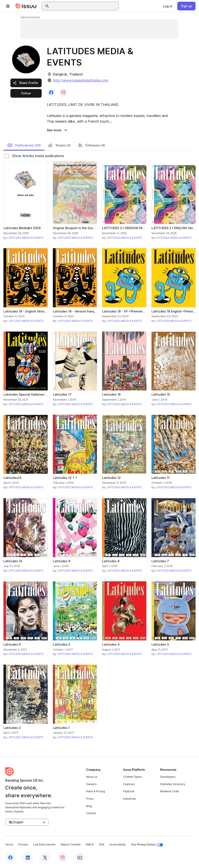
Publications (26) (24, 145)
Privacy (23, 844)
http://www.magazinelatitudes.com (81, 80)
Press (90, 799)
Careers (91, 784)
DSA (102, 844)
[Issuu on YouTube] (80, 858)
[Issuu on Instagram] (62, 858)
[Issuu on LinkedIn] (28, 858)
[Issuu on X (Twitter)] (45, 858)
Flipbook (129, 791)
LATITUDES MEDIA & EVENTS (25, 238)
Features (129, 784)
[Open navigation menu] (8, 6)
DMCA (90, 844)
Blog (89, 806)
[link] (168, 6)
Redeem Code (170, 791)
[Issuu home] (26, 6)
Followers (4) (91, 145)
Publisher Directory (173, 784)
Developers (168, 777)
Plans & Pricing (95, 791)
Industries (130, 799)
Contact (91, 813)
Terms (9, 844)
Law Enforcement (44, 844)
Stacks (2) (59, 145)
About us (92, 777)
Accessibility (118, 844)
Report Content (71, 844)
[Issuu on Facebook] (10, 858)
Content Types (132, 777)
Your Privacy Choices (147, 845)
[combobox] (84, 6)
